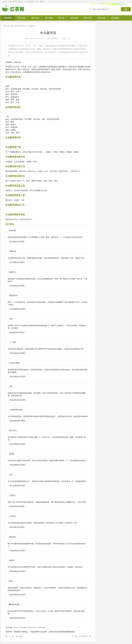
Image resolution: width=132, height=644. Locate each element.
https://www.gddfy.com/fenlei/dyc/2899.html (30, 627)
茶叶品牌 (101, 18)
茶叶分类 (35, 18)
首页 (12, 26)
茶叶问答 (88, 18)
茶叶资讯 (22, 18)
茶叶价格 (74, 18)
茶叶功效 (49, 18)
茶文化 (61, 18)
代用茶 (24, 26)
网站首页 (8, 18)
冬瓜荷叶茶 (83, 636)
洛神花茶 (19, 636)
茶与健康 (115, 18)
